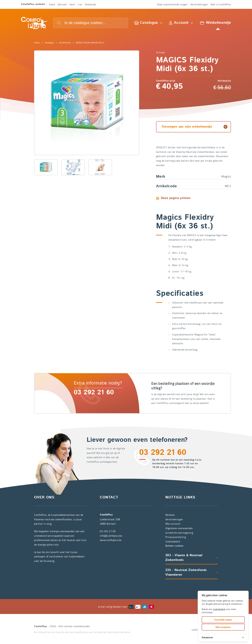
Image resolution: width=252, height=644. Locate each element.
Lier (80, 4)
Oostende (90, 4)
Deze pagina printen (176, 198)
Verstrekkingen (199, 4)
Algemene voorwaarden (179, 528)
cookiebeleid (219, 609)
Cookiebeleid (173, 541)
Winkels (170, 515)
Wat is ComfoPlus (221, 4)
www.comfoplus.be (111, 540)
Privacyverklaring (176, 537)
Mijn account (173, 524)
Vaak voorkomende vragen (172, 4)
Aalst (52, 4)
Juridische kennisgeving (179, 533)
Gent (72, 4)
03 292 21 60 (94, 393)
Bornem (62, 4)
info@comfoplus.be (111, 536)
